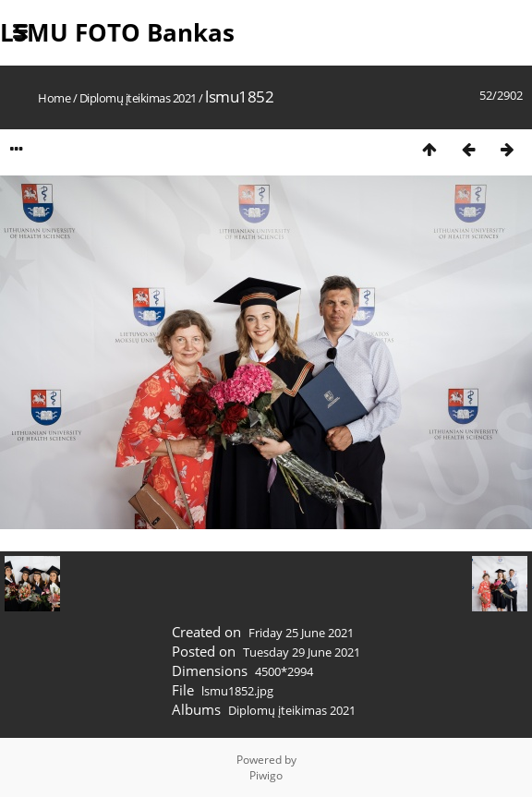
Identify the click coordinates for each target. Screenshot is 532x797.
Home (54, 98)
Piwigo (266, 775)
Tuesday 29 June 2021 (302, 652)
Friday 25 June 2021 (301, 633)
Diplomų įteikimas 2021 (138, 98)
